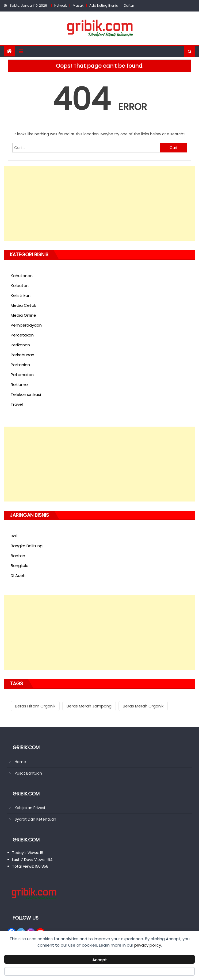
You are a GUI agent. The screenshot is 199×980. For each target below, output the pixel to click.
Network (61, 5)
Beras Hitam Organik (35, 706)
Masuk (78, 5)
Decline (99, 972)
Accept (100, 960)
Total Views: (24, 866)
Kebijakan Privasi (30, 808)
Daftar (129, 5)
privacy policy (148, 945)
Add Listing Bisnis (104, 5)
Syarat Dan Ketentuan (35, 819)
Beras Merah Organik (143, 706)
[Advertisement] (99, 204)
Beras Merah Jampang (89, 706)
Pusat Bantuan (28, 773)
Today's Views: (26, 853)
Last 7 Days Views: (29, 860)
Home (20, 762)
